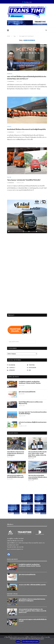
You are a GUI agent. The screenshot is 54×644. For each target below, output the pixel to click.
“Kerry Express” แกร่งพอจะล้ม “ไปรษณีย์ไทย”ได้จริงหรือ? (25, 183)
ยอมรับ (18, 642)
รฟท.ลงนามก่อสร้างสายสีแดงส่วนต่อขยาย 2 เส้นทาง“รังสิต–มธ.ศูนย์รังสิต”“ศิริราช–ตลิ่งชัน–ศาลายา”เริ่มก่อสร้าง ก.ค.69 (37, 457)
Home (9, 36)
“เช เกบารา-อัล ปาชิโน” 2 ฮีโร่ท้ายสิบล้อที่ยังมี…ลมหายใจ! (32, 588)
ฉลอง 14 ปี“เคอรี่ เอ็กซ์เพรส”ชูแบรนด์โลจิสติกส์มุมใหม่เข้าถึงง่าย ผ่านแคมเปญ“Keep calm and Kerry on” (26, 78)
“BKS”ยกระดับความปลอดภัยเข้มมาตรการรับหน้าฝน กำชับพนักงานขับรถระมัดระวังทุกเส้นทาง (38, 480)
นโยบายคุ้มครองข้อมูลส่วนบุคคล (30, 642)
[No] (52, 640)
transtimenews (11, 82)
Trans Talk (9, 180)
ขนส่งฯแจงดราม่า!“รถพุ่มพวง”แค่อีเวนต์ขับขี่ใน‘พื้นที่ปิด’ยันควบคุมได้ (15, 479)
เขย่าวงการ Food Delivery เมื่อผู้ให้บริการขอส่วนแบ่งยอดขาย (33, 426)
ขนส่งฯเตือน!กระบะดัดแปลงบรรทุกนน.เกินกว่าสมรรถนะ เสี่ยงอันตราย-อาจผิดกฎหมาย (16, 456)
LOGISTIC (9, 127)
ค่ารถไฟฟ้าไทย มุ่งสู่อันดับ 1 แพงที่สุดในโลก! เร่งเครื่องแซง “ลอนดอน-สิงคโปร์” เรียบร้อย (30, 385)
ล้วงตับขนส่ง (10, 74)
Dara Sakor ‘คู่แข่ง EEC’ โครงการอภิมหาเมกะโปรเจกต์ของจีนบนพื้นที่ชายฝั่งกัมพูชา (33, 416)
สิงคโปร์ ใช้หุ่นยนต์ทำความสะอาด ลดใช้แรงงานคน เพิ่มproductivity (31, 406)
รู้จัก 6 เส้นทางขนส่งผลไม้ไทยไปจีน (27, 395)
